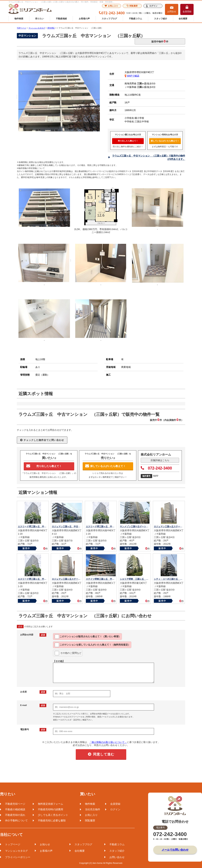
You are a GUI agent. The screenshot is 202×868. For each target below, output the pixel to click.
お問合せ (172, 12)
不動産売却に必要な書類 (52, 820)
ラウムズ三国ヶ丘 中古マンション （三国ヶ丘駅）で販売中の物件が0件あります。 (149, 157)
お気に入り (111, 6)
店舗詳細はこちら (160, 460)
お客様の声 (84, 19)
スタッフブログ (109, 19)
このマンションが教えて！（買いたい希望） (88, 637)
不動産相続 (61, 19)
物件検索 (19, 19)
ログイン (153, 6)
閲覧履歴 (132, 6)
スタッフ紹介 (161, 19)
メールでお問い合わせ (175, 850)
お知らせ (45, 844)
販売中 (26, 548)
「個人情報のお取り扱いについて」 (108, 742)
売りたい (40, 19)
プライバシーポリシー (18, 857)
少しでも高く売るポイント (53, 815)
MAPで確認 (132, 76)
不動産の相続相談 (15, 809)
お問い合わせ (117, 857)
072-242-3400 (156, 468)
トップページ (13, 844)
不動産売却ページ (15, 804)
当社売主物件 (93, 809)
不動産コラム (136, 19)
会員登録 (187, 12)
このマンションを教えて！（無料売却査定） (92, 645)
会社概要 (183, 19)
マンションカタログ (16, 851)
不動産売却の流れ (15, 815)
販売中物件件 (160, 41)
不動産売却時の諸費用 (50, 809)
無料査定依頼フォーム (50, 804)
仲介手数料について (16, 820)
